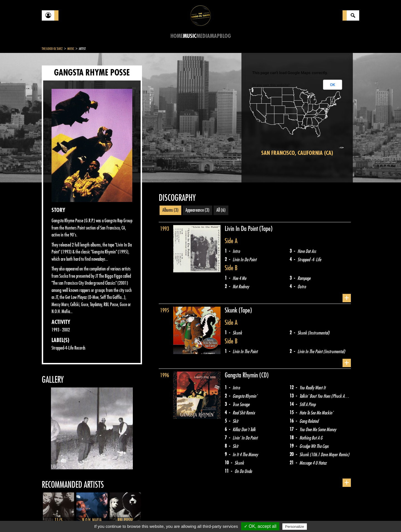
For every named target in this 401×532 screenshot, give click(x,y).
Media (203, 36)
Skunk (232, 310)
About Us (112, 518)
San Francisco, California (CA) (297, 153)
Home (177, 36)
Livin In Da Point (242, 229)
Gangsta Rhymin (242, 375)
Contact (56, 518)
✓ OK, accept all (260, 526)
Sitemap (134, 518)
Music (190, 36)
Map (215, 36)
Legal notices (85, 518)
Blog (225, 36)
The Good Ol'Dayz (52, 49)
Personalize (295, 527)
